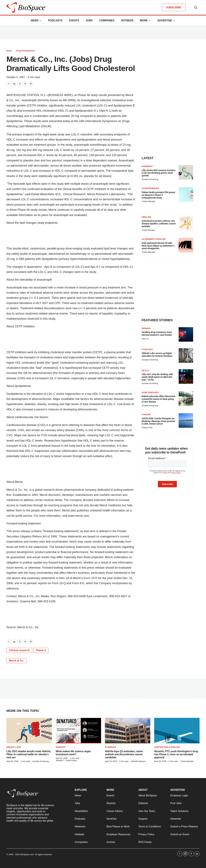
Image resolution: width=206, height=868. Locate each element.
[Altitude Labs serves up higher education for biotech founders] (186, 355)
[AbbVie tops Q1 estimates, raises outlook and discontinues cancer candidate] (128, 731)
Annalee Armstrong (150, 179)
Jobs (89, 20)
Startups (147, 349)
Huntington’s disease (167, 747)
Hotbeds (127, 20)
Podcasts (55, 20)
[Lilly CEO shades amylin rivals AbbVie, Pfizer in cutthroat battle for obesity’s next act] (29, 731)
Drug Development (26, 51)
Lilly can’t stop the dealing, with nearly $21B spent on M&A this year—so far (157, 377)
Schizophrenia (150, 188)
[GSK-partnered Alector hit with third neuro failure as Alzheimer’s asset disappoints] (186, 245)
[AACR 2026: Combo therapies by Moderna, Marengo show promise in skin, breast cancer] (186, 421)
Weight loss (14, 747)
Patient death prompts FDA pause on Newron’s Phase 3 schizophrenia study (158, 195)
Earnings (147, 166)
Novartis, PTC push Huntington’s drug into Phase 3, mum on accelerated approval (176, 754)
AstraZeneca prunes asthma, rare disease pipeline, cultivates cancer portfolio (159, 224)
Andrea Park (147, 428)
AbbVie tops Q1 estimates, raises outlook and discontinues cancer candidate (124, 754)
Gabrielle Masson (138, 761)
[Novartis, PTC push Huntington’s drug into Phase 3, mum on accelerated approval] (177, 731)
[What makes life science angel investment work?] (78, 731)
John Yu (145, 339)
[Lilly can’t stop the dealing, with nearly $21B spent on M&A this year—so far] (186, 376)
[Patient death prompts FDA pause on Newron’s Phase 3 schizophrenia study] (186, 194)
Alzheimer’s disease (154, 239)
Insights (61, 747)
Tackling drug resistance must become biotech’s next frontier (157, 334)
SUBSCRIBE (174, 7)
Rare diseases (150, 392)
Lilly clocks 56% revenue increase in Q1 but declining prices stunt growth (158, 173)
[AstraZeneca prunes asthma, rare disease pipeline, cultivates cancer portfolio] (186, 223)
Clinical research (19, 650)
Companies (107, 20)
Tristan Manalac (148, 201)
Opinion (146, 328)
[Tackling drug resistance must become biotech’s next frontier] (186, 334)
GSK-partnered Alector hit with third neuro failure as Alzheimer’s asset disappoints (158, 246)
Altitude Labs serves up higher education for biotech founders (157, 355)
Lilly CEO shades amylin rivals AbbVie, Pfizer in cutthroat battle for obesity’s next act (29, 754)
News (35, 20)
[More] (40, 21)
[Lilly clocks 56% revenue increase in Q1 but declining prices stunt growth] (186, 172)
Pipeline (146, 217)
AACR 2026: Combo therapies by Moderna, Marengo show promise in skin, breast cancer (158, 421)
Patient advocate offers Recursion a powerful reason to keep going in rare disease (159, 399)
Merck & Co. (16, 661)
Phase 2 (41, 650)
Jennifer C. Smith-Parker (66, 761)
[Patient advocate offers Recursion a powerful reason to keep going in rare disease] (186, 399)
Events (74, 20)
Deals (145, 370)
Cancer (146, 414)
